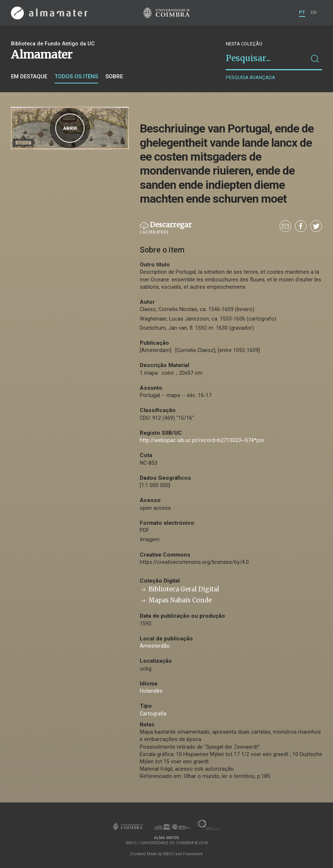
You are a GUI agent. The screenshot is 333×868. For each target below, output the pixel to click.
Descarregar (166, 228)
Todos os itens (76, 76)
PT (302, 12)
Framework (193, 854)
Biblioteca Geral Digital (179, 589)
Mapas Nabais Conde (176, 600)
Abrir (70, 128)
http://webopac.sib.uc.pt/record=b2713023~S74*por (202, 440)
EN (314, 12)
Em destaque (29, 76)
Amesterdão (155, 646)
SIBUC (169, 854)
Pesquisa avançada (250, 77)
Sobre (114, 76)
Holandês (151, 691)
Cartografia (153, 714)
